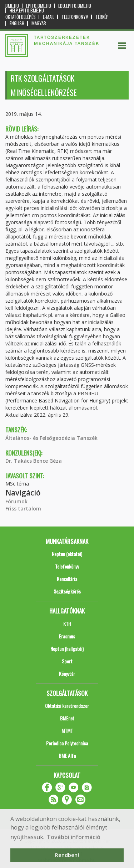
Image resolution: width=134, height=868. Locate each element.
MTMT (67, 731)
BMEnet (67, 718)
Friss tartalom (23, 509)
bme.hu (12, 6)
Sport (67, 661)
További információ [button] (74, 837)
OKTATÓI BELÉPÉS (21, 17)
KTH (67, 624)
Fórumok (16, 501)
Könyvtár (67, 674)
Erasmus (67, 636)
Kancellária (67, 579)
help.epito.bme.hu (27, 11)
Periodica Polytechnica (67, 743)
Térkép (102, 17)
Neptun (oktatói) (67, 554)
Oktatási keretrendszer (67, 706)
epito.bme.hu (39, 6)
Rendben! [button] (67, 855)
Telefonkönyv (75, 17)
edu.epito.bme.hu (75, 6)
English (17, 23)
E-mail (49, 17)
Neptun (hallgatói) (67, 649)
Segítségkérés (67, 591)
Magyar (39, 23)
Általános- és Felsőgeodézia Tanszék (51, 438)
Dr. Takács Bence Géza (34, 461)
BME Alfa (67, 756)
